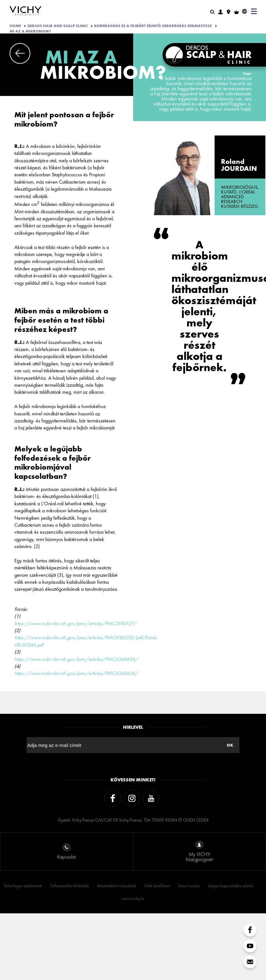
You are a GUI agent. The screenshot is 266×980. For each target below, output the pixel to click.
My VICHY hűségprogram (199, 852)
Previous (20, 53)
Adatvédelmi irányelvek (117, 886)
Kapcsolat (66, 852)
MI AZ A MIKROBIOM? (30, 31)
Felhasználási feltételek (70, 886)
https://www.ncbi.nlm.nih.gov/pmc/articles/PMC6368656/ (76, 659)
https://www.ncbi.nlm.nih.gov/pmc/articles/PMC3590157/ (75, 623)
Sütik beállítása (157, 886)
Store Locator (189, 886)
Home (15, 26)
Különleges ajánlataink (23, 886)
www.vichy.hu (133, 898)
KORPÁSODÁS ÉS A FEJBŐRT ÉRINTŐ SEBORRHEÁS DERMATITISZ (153, 26)
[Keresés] (213, 11)
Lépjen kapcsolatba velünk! (231, 886)
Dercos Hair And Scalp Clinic (58, 26)
